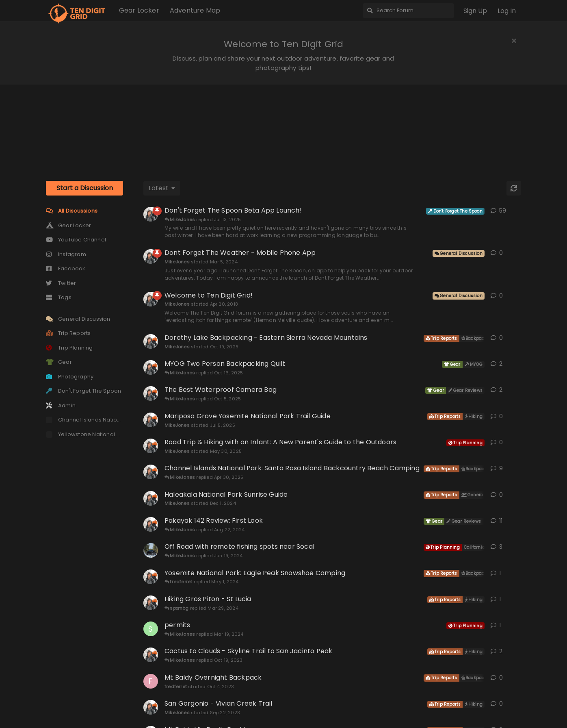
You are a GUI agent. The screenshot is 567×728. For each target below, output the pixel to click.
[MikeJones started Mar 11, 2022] (151, 367)
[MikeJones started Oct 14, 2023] (151, 655)
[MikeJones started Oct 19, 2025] (151, 341)
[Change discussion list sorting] (162, 188)
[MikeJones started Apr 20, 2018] (151, 299)
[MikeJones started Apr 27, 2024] (151, 577)
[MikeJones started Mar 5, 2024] (151, 256)
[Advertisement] (283, 125)
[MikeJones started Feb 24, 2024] (151, 603)
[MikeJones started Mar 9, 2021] (151, 524)
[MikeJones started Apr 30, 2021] (151, 393)
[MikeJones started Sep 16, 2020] (151, 472)
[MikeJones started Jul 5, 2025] (151, 420)
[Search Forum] (408, 11)
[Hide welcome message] (514, 41)
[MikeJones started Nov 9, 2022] (151, 214)
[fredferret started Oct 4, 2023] (151, 681)
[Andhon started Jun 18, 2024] (151, 550)
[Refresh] (514, 188)
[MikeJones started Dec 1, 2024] (151, 498)
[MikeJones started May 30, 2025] (151, 446)
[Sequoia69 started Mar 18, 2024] (151, 629)
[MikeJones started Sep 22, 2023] (151, 707)
